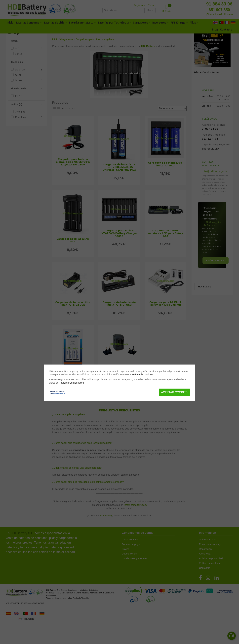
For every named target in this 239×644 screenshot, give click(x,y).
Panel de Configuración (72, 383)
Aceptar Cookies (174, 392)
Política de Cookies (142, 374)
